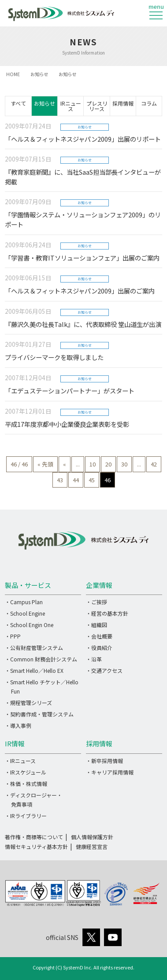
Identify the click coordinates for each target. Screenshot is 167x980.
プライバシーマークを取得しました (54, 357)
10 (93, 464)
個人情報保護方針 (92, 837)
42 (154, 464)
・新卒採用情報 (104, 761)
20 (108, 464)
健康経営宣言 (92, 846)
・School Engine (25, 613)
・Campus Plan (24, 602)
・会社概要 (99, 636)
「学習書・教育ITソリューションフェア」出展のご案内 (82, 258)
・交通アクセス (104, 670)
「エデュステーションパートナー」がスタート (70, 391)
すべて (18, 103)
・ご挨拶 (96, 602)
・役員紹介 (99, 648)
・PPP (13, 636)
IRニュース (71, 106)
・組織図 (96, 625)
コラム (149, 103)
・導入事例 (18, 725)
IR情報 (15, 743)
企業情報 (99, 585)
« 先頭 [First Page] (45, 464)
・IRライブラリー (26, 816)
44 (76, 480)
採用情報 (123, 103)
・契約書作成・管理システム (39, 714)
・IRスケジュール (26, 772)
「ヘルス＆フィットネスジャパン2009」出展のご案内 (80, 291)
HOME (13, 74)
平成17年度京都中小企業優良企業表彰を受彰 (67, 424)
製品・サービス (28, 585)
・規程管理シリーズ (28, 703)
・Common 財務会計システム (41, 659)
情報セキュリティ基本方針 (36, 846)
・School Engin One (29, 625)
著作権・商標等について (34, 837)
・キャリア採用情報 (110, 772)
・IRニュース (20, 761)
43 (60, 480)
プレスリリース (97, 106)
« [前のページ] (65, 464)
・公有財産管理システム (34, 648)
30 (124, 464)
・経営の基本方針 (107, 613)
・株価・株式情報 (26, 784)
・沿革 (94, 659)
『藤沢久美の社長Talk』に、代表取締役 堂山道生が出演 (83, 324)
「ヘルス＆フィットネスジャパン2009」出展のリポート (83, 139)
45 (92, 480)
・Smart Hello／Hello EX (34, 670)
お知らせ (39, 74)
